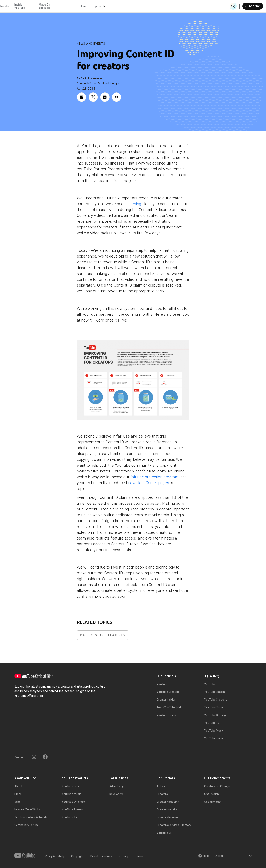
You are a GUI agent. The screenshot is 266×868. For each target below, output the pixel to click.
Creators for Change (217, 786)
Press (18, 794)
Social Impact (213, 802)
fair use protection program (155, 477)
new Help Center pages (149, 483)
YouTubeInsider (214, 738)
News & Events (55, 6)
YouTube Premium (74, 809)
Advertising (116, 786)
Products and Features (103, 635)
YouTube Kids (70, 786)
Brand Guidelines (101, 856)
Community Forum (26, 825)
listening (134, 204)
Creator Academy (168, 802)
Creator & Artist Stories (88, 6)
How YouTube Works (27, 809)
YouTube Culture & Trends (31, 817)
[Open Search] (233, 6)
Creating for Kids (167, 809)
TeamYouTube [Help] (170, 707)
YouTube (162, 684)
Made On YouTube (165, 6)
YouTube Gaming (215, 715)
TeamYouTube (214, 707)
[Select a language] (233, 856)
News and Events (91, 44)
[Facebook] (45, 757)
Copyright (77, 856)
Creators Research (168, 817)
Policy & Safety (55, 856)
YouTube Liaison (167, 715)
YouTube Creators (168, 692)
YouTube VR (164, 833)
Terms (139, 856)
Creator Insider (166, 700)
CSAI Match (212, 794)
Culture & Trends (119, 6)
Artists (161, 786)
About (18, 786)
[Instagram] (34, 757)
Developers (116, 794)
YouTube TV (212, 723)
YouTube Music (214, 731)
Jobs (17, 802)
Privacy (123, 856)
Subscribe (253, 6)
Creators (162, 794)
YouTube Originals (73, 802)
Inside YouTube (141, 6)
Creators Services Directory (174, 825)
